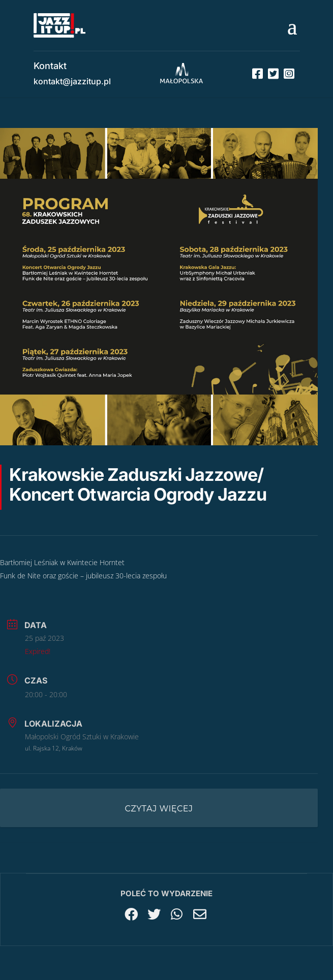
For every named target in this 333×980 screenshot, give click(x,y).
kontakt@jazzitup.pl (72, 81)
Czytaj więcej (159, 809)
